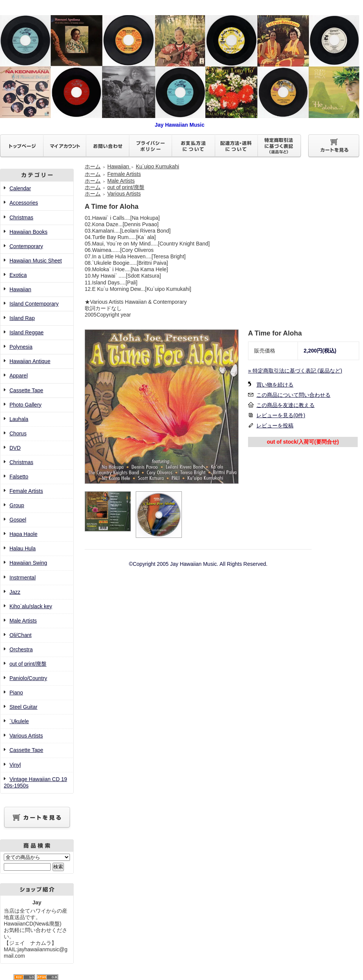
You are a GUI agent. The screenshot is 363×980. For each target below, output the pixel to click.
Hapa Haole (23, 534)
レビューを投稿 (275, 426)
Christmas (21, 217)
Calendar (20, 188)
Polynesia (21, 347)
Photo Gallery (26, 405)
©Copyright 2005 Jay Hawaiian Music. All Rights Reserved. (198, 564)
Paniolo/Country (28, 678)
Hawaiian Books (28, 232)
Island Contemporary (34, 304)
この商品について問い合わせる (293, 395)
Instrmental (22, 578)
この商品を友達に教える (285, 405)
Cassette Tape (26, 390)
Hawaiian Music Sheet (36, 261)
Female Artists (26, 491)
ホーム (93, 166)
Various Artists (26, 736)
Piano (16, 693)
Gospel (18, 520)
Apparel (19, 376)
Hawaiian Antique (30, 361)
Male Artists (23, 621)
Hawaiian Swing (28, 563)
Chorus (18, 433)
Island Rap (22, 318)
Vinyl (15, 765)
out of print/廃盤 (28, 664)
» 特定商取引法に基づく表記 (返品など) (295, 371)
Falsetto (19, 477)
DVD (15, 448)
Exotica (18, 275)
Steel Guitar (23, 707)
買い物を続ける (275, 385)
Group (17, 505)
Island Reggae (26, 332)
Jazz (15, 592)
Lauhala (19, 419)
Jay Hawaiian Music (180, 122)
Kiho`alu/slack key (31, 606)
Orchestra (21, 649)
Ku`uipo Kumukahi (157, 166)
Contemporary (26, 246)
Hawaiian (20, 289)
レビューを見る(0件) (281, 415)
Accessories (24, 203)
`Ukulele (19, 721)
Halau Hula (22, 548)
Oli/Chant (20, 635)
